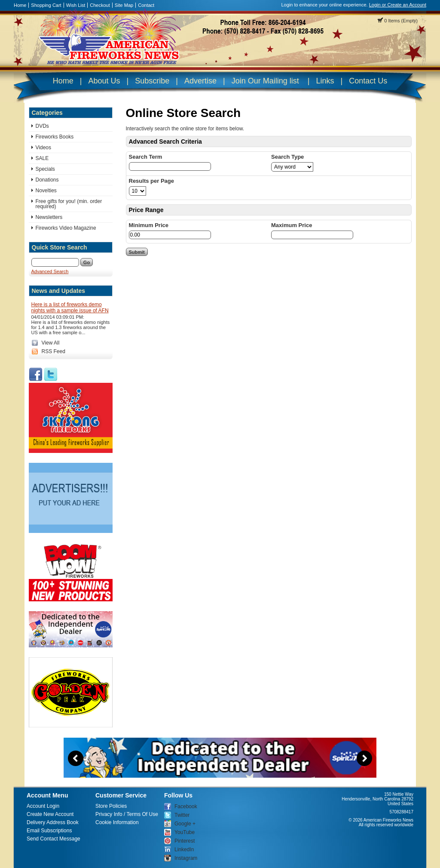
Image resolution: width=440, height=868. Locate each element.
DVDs (42, 126)
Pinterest (185, 841)
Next (364, 758)
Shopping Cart (46, 5)
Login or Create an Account (398, 5)
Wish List (76, 5)
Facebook (186, 806)
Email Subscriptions (49, 831)
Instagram (186, 858)
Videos (43, 148)
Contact (146, 5)
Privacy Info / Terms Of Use (127, 814)
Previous (76, 758)
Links (325, 81)
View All (51, 343)
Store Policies (111, 806)
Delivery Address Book (53, 822)
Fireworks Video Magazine (66, 228)
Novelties (46, 191)
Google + (185, 824)
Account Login (43, 806)
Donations (47, 180)
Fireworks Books (55, 137)
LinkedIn (184, 850)
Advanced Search (50, 271)
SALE (42, 158)
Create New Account (50, 814)
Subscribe (152, 81)
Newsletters (49, 217)
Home (20, 5)
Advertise (200, 81)
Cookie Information (117, 822)
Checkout (100, 5)
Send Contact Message (53, 839)
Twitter (182, 815)
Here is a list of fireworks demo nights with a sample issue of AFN (70, 308)
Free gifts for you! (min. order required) (69, 204)
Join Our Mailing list (265, 81)
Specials (45, 169)
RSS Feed (53, 351)
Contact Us (368, 81)
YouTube (185, 832)
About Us (104, 81)
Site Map (124, 5)
